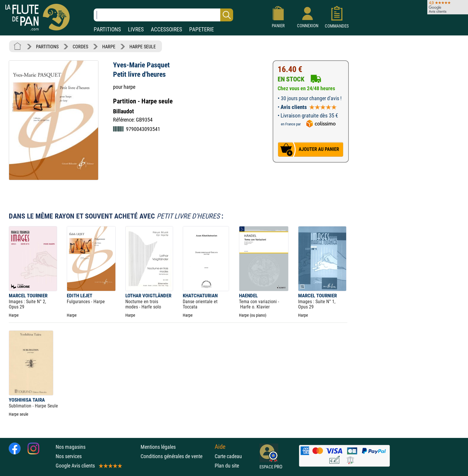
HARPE (109, 47)
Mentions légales (158, 447)
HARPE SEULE (143, 47)
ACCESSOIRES (166, 29)
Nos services (69, 456)
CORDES (80, 47)
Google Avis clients (88, 466)
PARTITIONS (107, 29)
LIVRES (136, 29)
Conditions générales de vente (176, 456)
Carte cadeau (228, 456)
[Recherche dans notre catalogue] (163, 15)
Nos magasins (71, 447)
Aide (220, 447)
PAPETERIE (201, 29)
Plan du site (227, 466)
